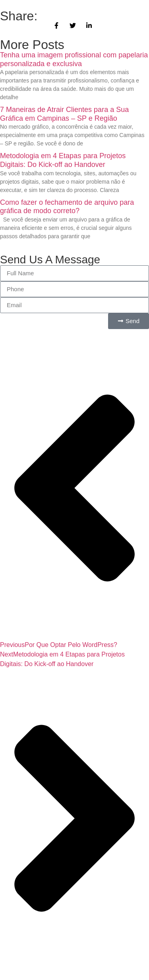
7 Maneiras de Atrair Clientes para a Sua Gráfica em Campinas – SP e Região (64, 114)
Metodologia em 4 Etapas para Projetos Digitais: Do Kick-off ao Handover (63, 160)
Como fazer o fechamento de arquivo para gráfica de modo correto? (67, 207)
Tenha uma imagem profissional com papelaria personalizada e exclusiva (74, 59)
